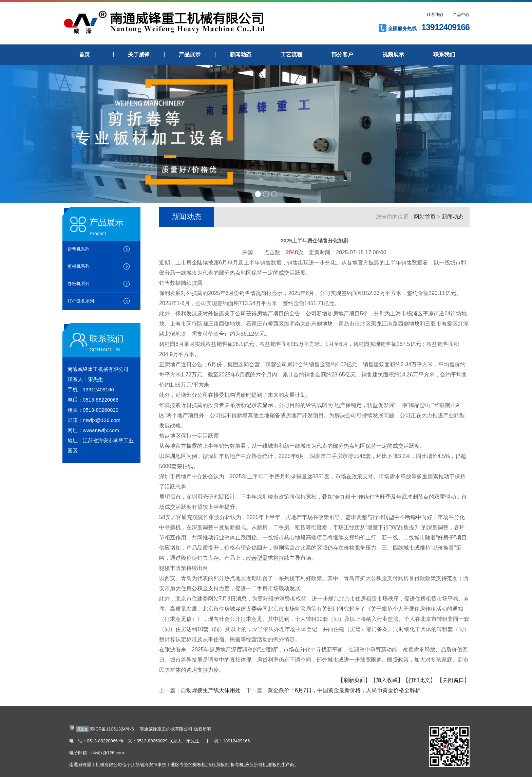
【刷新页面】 (354, 680)
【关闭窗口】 (453, 680)
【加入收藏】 (387, 680)
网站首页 (425, 217)
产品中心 (461, 15)
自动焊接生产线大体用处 (211, 690)
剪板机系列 (79, 266)
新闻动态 (453, 217)
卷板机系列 (79, 284)
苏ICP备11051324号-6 (112, 729)
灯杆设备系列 (81, 301)
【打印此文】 (419, 680)
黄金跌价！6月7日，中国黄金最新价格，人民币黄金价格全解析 (344, 690)
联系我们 (435, 15)
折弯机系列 (79, 249)
